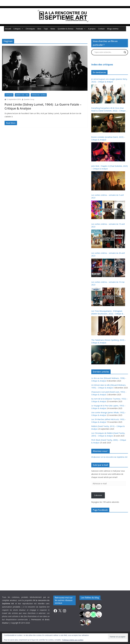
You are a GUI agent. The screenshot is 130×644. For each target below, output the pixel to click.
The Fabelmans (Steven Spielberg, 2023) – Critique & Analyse (109, 341)
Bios (39, 29)
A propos (92, 29)
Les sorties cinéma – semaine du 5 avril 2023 (107, 196)
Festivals (81, 29)
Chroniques (30, 29)
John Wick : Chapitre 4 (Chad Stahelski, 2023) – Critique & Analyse (109, 167)
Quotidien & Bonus (66, 29)
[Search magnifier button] (125, 52)
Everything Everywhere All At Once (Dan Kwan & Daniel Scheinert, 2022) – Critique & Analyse (109, 109)
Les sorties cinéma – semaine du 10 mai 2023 (108, 283)
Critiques (18, 29)
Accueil (8, 29)
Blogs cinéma (113, 29)
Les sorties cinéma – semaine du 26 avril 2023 (108, 254)
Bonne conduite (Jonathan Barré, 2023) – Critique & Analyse (108, 138)
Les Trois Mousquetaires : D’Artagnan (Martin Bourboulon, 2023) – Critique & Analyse (107, 312)
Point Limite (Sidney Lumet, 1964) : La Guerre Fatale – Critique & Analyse (43, 106)
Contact (101, 29)
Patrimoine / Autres (39, 95)
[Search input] (108, 52)
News (53, 29)
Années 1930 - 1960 (22, 95)
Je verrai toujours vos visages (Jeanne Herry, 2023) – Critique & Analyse (109, 80)
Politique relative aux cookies (73, 640)
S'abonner (98, 495)
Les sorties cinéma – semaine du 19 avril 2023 (108, 225)
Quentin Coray (29, 99)
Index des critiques (102, 64)
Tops (46, 29)
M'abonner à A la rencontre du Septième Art (109, 457)
